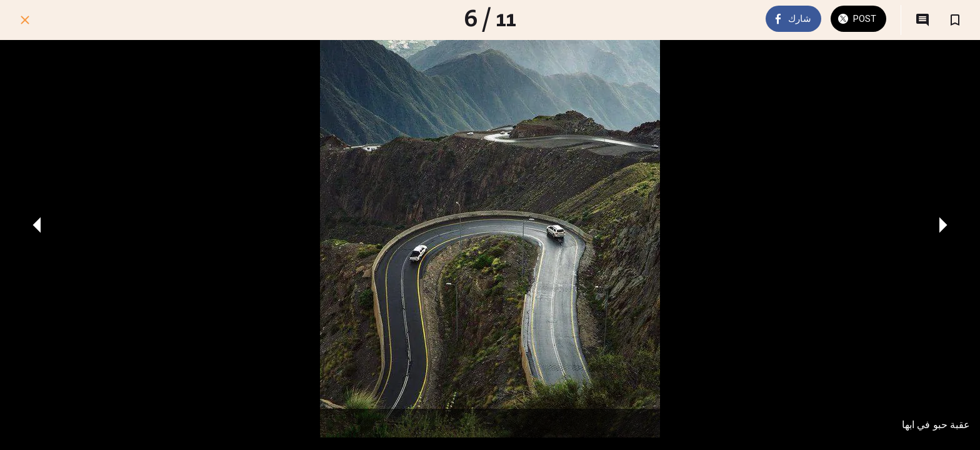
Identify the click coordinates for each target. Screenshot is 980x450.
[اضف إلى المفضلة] (955, 20)
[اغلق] (25, 20)
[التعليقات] (922, 20)
